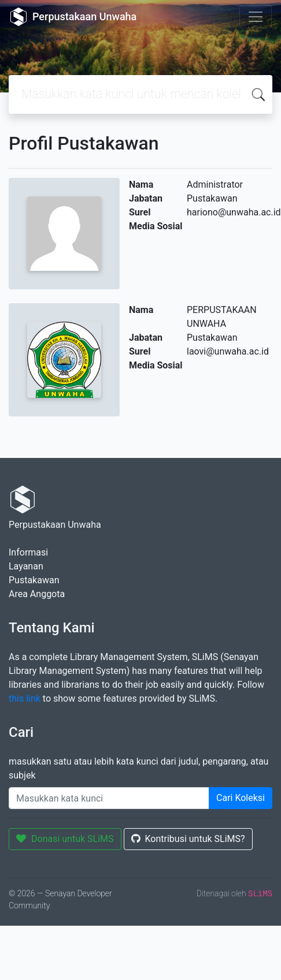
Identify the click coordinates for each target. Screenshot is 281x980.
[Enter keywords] (109, 798)
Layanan (26, 566)
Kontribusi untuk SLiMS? (188, 839)
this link (25, 698)
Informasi (28, 552)
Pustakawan (34, 580)
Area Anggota (37, 594)
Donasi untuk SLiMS (65, 839)
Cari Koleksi (241, 798)
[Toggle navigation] (256, 17)
